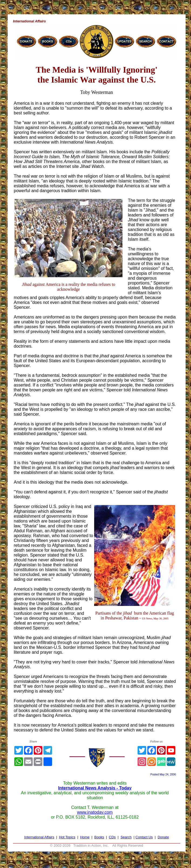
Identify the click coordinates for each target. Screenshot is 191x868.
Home (85, 837)
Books (99, 837)
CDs (112, 837)
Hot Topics (67, 837)
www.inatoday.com (95, 812)
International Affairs (39, 837)
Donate (163, 837)
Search (126, 837)
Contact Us (144, 837)
